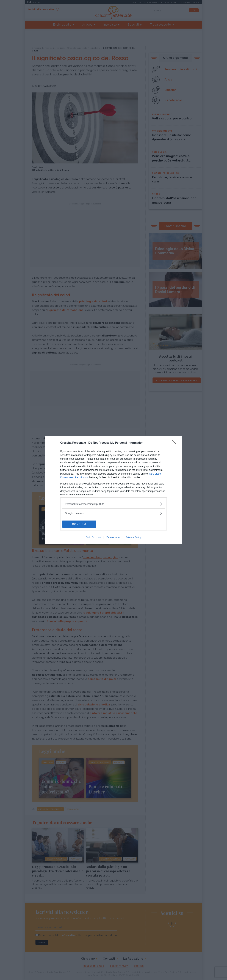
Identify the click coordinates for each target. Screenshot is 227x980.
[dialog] (113, 490)
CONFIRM (79, 524)
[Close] (175, 443)
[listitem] (113, 504)
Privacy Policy (133, 537)
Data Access (113, 537)
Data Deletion (93, 537)
